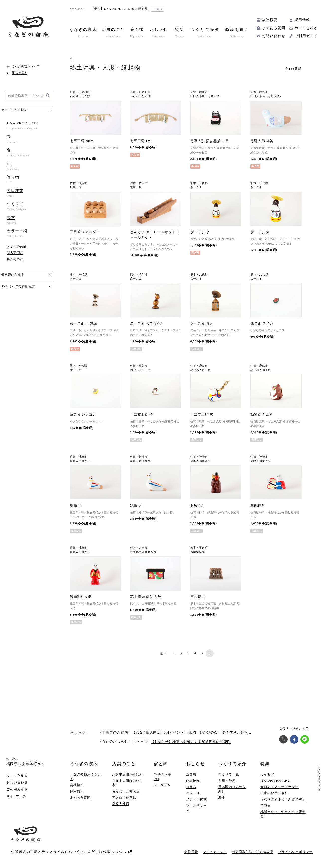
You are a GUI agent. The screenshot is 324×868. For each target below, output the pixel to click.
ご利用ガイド (306, 36)
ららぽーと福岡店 (126, 791)
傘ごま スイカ (262, 324)
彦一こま (196, 187)
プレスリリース (197, 808)
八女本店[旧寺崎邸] (127, 774)
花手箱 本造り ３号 (146, 597)
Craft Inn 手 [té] (163, 776)
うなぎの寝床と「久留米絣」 (283, 799)
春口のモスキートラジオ (280, 787)
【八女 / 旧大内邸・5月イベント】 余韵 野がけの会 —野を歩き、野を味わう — (198, 732)
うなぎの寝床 (84, 764)
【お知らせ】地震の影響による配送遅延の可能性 (191, 742)
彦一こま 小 (200, 232)
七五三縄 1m (140, 141)
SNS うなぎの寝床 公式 (19, 286)
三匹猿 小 (198, 597)
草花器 (266, 805)
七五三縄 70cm (82, 141)
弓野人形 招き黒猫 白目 (210, 141)
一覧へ (158, 9)
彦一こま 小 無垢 (83, 324)
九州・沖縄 (227, 780)
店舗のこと (124, 764)
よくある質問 (274, 28)
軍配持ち (258, 506)
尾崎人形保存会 (80, 461)
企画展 (191, 774)
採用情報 (302, 20)
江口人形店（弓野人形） (206, 96)
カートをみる (306, 28)
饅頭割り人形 (81, 597)
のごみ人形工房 (140, 370)
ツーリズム (162, 785)
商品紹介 (193, 780)
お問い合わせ (274, 36)
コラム (191, 787)
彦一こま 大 (260, 232)
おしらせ (196, 764)
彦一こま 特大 (202, 324)
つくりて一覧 (228, 774)
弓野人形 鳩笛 (262, 141)
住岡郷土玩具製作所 (143, 552)
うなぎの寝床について (85, 776)
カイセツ (267, 774)
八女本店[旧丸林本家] (127, 783)
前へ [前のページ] (164, 653)
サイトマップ (16, 796)
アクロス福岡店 (124, 797)
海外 (222, 797)
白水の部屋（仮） (274, 793)
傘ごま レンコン (83, 414)
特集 (265, 764)
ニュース (193, 793)
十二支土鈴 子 (141, 414)
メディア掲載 (197, 799)
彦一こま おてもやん (147, 324)
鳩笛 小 (76, 506)
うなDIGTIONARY (275, 780)
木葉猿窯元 (198, 552)
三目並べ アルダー (85, 232)
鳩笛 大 (136, 506)
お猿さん (198, 506)
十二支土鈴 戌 (202, 414)
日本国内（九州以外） (232, 789)
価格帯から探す (13, 275)
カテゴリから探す (14, 110)
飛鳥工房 (76, 187)
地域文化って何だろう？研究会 (283, 814)
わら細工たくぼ (80, 96)
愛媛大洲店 (121, 804)
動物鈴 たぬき (262, 414)
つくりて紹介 (232, 764)
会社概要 (270, 20)
